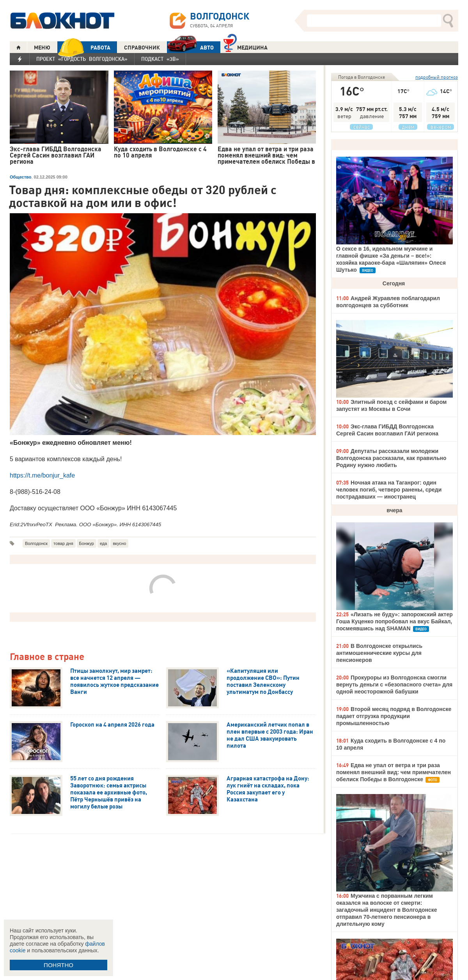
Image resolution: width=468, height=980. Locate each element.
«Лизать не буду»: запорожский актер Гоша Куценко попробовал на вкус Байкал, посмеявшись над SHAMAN (394, 621)
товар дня (63, 543)
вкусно (119, 543)
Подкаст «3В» (160, 59)
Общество (20, 177)
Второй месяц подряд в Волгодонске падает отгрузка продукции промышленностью (394, 716)
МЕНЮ (42, 48)
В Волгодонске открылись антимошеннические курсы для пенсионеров (379, 653)
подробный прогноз (437, 77)
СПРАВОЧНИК (142, 48)
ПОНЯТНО (58, 965)
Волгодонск (36, 543)
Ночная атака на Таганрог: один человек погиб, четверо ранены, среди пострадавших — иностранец (389, 490)
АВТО (190, 47)
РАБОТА (84, 47)
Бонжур (87, 543)
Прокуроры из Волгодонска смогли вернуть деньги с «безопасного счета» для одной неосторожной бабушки (394, 685)
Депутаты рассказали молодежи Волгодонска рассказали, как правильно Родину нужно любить (391, 458)
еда (103, 543)
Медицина (246, 47)
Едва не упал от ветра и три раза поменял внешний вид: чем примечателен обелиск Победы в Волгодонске (394, 772)
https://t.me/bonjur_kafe (42, 475)
